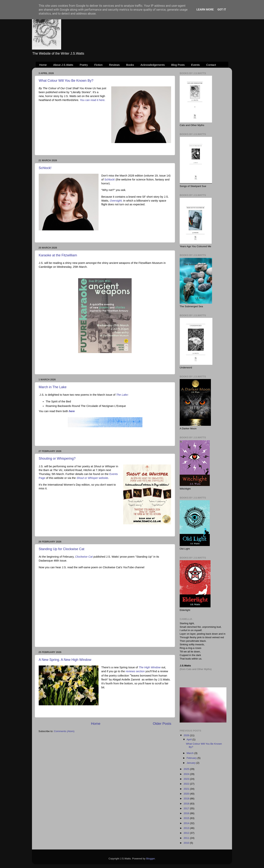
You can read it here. (93, 100)
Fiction (98, 65)
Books (130, 65)
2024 (187, 774)
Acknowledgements (153, 65)
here (72, 411)
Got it (222, 10)
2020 (187, 794)
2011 (187, 838)
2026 (187, 735)
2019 (187, 799)
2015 (187, 818)
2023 (187, 779)
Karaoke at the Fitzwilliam (58, 255)
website (92, 478)
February (192, 758)
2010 (187, 843)
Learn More (205, 10)
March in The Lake (53, 387)
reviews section (135, 671)
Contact (211, 65)
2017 (187, 808)
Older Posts (162, 724)
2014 (187, 823)
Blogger (151, 859)
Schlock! (45, 168)
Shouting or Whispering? (57, 458)
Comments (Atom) (64, 731)
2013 (187, 828)
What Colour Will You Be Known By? (66, 81)
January (191, 763)
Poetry (84, 65)
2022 (187, 784)
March (190, 753)
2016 (187, 813)
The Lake (122, 395)
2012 (187, 833)
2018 (187, 804)
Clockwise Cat (84, 557)
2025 (187, 769)
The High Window (150, 667)
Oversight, (116, 201)
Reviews (114, 65)
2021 (187, 789)
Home (43, 65)
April (189, 739)
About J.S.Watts (63, 65)
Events (196, 65)
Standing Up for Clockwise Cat (62, 549)
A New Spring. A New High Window (65, 660)
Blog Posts (178, 65)
